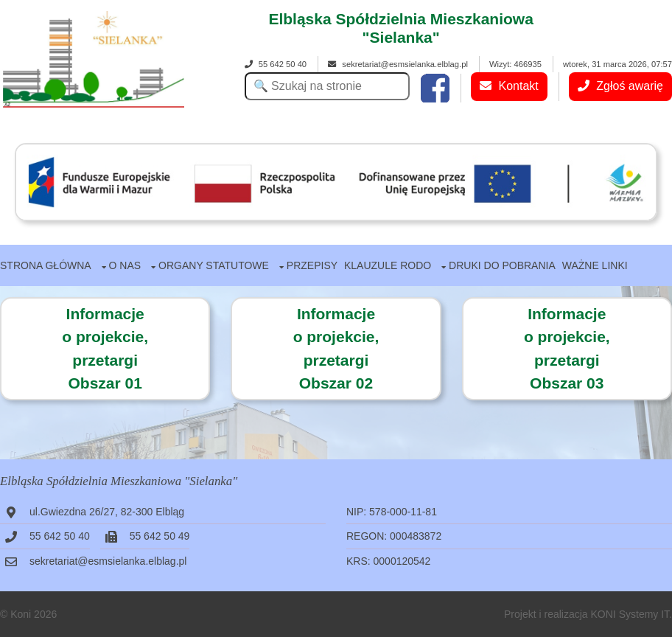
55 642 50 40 (276, 64)
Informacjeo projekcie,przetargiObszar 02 (336, 349)
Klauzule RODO (388, 265)
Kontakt (509, 86)
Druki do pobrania (502, 265)
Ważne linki (595, 265)
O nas (125, 265)
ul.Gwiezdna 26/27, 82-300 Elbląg (107, 512)
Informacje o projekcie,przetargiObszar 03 (567, 349)
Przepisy (312, 265)
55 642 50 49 (160, 536)
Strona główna (46, 265)
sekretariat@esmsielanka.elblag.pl (398, 64)
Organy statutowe (214, 265)
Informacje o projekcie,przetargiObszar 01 (105, 349)
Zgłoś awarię (620, 86)
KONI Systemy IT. (631, 614)
